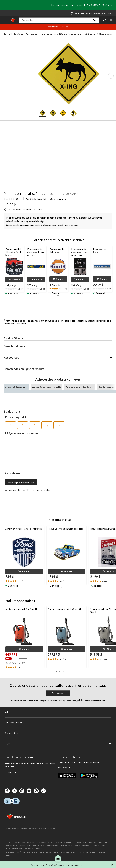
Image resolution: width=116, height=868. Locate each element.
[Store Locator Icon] (72, 13)
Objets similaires (58, 199)
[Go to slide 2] (53, 113)
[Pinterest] (36, 791)
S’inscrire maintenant (94, 701)
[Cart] (111, 20)
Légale (58, 744)
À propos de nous (58, 733)
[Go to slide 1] (43, 113)
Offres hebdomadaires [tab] (16, 387)
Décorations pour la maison (41, 34)
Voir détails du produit (36, 199)
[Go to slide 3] (63, 113)
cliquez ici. (21, 323)
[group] (12, 658)
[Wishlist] (104, 20)
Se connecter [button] (58, 693)
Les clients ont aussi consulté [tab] (46, 387)
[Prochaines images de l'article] (111, 76)
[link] (13, 199)
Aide (58, 712)
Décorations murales (71, 34)
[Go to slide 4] (73, 113)
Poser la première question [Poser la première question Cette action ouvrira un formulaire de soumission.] (21, 482)
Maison (19, 34)
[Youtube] (29, 791)
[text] (14, 289)
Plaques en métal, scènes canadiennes (34, 193)
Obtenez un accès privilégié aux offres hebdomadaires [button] (56, 865)
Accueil (8, 34)
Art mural (91, 34)
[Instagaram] (22, 791)
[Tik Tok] (43, 791)
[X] (14, 791)
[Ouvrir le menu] (5, 20)
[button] (95, 20)
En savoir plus (65, 767)
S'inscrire (12, 772)
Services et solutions (58, 723)
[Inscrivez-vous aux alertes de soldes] (23, 209)
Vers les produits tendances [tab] (79, 387)
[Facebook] (7, 791)
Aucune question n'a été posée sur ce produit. (28, 490)
